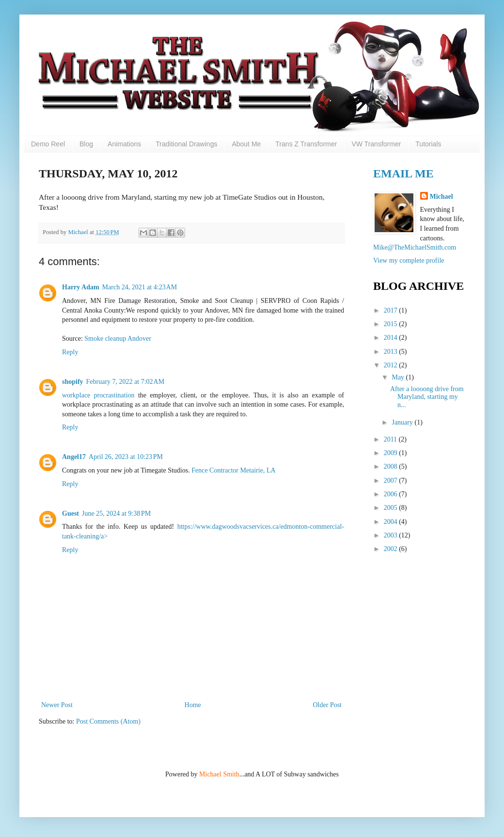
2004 (392, 522)
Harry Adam (81, 287)
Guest (71, 513)
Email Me (403, 174)
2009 (392, 453)
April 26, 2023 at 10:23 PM (126, 457)
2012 (392, 365)
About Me (246, 144)
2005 (392, 508)
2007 (392, 481)
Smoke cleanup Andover (118, 339)
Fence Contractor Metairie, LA (233, 470)
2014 (392, 338)
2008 (392, 466)
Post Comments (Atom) (108, 721)
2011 (391, 439)
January (403, 422)
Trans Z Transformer (306, 144)
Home (193, 705)
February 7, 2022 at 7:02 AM (126, 382)
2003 (392, 535)
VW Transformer (376, 144)
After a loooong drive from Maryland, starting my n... (427, 397)
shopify (73, 382)
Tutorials (428, 144)
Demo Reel (48, 144)
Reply (70, 352)
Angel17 (74, 457)
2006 (392, 494)
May (399, 377)
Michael (79, 232)
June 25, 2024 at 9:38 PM (116, 513)
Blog (86, 144)
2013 (392, 352)
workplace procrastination (98, 395)
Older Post (328, 705)
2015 (392, 324)
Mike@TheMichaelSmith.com (415, 247)
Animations (124, 144)
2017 (392, 310)
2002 (392, 549)
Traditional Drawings (186, 144)
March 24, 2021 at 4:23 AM (140, 287)
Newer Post (57, 705)
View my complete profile (409, 261)
